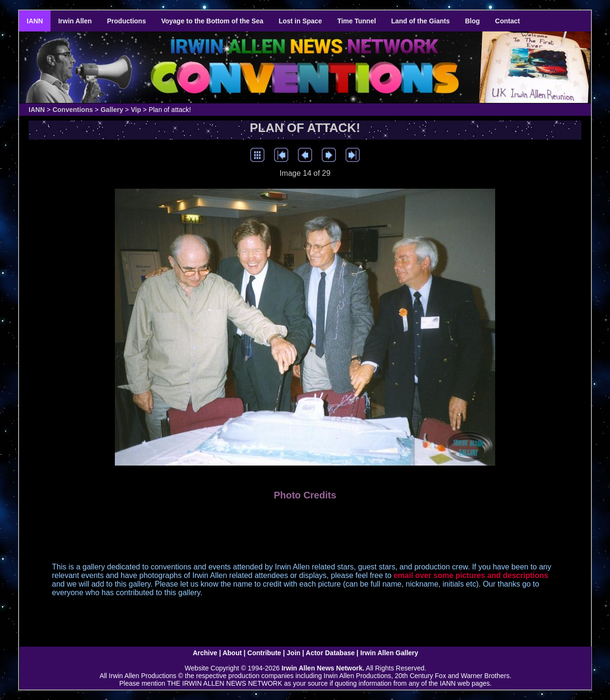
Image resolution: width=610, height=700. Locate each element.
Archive (205, 653)
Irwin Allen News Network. (323, 668)
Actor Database (330, 653)
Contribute (264, 653)
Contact (508, 21)
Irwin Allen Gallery (389, 653)
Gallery (112, 110)
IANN (35, 21)
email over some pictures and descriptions (471, 575)
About (232, 653)
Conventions (73, 110)
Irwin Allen (75, 21)
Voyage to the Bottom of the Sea (212, 21)
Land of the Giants (421, 21)
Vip (136, 110)
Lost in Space (300, 21)
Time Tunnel (357, 21)
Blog (473, 21)
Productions (127, 21)
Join (294, 653)
